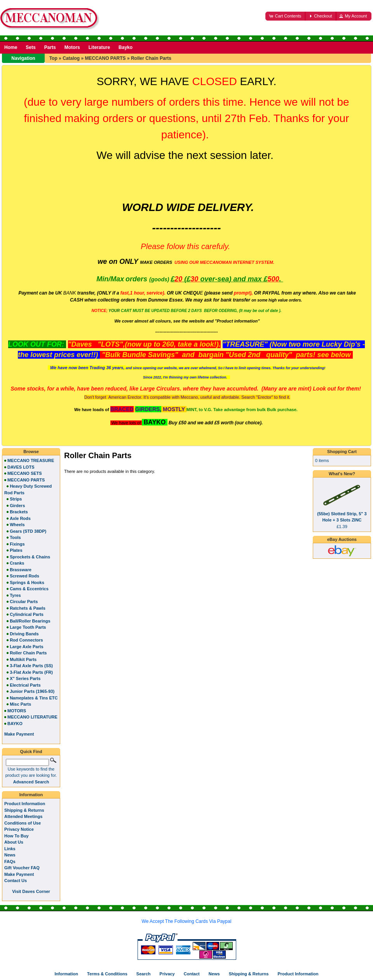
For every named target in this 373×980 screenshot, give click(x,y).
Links (10, 849)
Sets (31, 47)
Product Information (25, 804)
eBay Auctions (342, 539)
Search (144, 974)
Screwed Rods (24, 576)
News (10, 855)
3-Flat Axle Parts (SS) (31, 666)
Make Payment (19, 874)
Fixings (17, 544)
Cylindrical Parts (27, 614)
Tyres (15, 595)
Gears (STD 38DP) (28, 531)
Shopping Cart (342, 452)
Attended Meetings (23, 816)
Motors (72, 47)
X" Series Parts (25, 678)
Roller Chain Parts (151, 58)
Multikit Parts (23, 659)
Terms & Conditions (107, 974)
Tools (15, 537)
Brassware (21, 570)
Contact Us (16, 881)
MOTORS (17, 711)
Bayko (125, 47)
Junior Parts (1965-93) (32, 691)
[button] (286, 16)
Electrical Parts (25, 685)
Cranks (17, 563)
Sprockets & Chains (30, 557)
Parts (50, 47)
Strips (16, 499)
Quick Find (31, 752)
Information (31, 795)
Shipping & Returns (24, 810)
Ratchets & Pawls (28, 608)
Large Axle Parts (26, 647)
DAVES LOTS (21, 467)
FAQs (10, 861)
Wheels (17, 525)
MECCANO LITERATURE (32, 717)
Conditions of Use (23, 823)
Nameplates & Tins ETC (34, 698)
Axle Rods (20, 518)
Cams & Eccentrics (29, 589)
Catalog (71, 58)
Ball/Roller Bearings (30, 621)
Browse (31, 452)
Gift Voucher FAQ (22, 868)
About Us (14, 842)
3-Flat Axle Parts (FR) (31, 672)
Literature (99, 47)
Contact (192, 974)
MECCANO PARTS (105, 58)
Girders (17, 506)
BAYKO (15, 724)
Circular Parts (24, 602)
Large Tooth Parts (28, 627)
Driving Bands (24, 634)
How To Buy (17, 836)
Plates (16, 550)
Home (11, 47)
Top (53, 58)
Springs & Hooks (27, 582)
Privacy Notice (19, 829)
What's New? (342, 474)
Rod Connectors (26, 640)
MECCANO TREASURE (31, 460)
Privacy (167, 974)
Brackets (19, 512)
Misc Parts (20, 704)
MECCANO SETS (25, 473)
